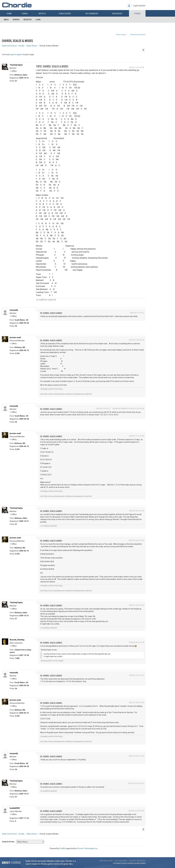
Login (38, 20)
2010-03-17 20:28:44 (137, 340)
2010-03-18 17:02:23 (137, 675)
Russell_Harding (17, 640)
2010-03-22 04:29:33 (136, 783)
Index (6, 20)
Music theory (32, 46)
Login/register (139, 6)
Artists (42, 14)
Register (28, 20)
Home (9, 14)
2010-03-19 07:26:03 (137, 756)
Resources (117, 14)
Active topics (121, 35)
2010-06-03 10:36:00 (136, 811)
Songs (25, 14)
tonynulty (14, 310)
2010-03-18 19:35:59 (137, 702)
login (12, 55)
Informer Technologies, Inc (87, 848)
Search (16, 20)
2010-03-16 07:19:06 (137, 67)
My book (92, 14)
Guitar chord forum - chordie (13, 46)
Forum (137, 14)
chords (142, 863)
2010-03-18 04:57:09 (137, 605)
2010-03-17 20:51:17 (103, 408)
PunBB (62, 848)
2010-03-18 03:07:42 (137, 511)
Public (65, 14)
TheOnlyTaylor (16, 65)
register (19, 55)
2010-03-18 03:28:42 (136, 540)
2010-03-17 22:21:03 (137, 436)
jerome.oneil (15, 337)
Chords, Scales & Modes (17, 41)
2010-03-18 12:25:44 (137, 642)
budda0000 (15, 808)
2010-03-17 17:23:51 (137, 313)
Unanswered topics (138, 35)
